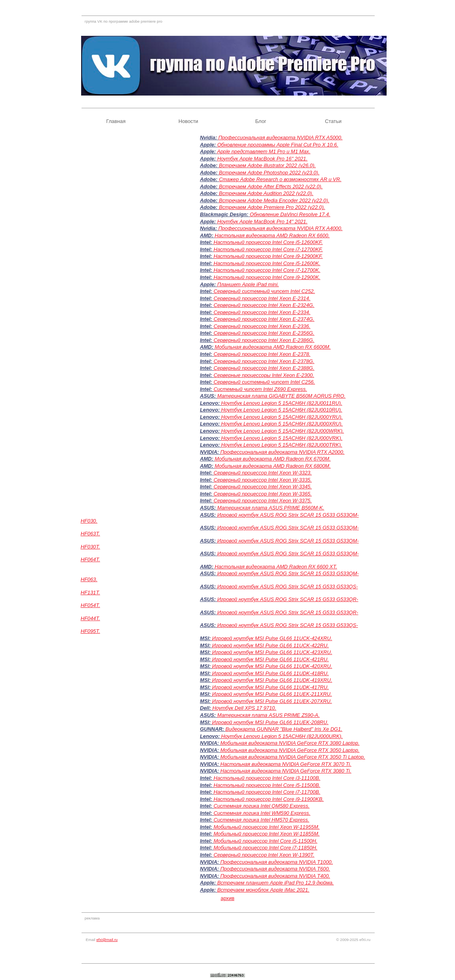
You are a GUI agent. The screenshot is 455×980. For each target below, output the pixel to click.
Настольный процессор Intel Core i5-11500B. (267, 785)
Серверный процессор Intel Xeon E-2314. (262, 298)
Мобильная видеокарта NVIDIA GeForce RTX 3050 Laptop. (290, 750)
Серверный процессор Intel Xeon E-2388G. (264, 368)
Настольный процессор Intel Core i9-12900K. (267, 277)
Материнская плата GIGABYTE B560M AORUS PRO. (281, 396)
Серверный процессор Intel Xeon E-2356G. (264, 333)
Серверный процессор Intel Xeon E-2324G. (264, 305)
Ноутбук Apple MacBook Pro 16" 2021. (262, 159)
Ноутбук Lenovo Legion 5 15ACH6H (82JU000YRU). (282, 417)
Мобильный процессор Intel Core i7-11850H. (265, 848)
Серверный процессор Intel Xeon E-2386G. (264, 340)
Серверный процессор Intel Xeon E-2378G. (264, 361)
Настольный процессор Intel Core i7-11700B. (267, 792)
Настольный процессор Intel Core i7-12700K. (267, 270)
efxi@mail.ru (107, 940)
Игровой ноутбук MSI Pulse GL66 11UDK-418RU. (270, 673)
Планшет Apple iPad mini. (248, 284)
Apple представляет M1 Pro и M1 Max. (264, 151)
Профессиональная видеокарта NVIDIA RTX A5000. (280, 138)
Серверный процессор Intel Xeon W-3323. (263, 473)
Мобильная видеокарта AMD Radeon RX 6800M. (273, 466)
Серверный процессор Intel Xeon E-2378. (262, 354)
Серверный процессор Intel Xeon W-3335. (263, 480)
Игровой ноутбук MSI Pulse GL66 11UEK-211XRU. (272, 694)
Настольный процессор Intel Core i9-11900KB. (269, 799)
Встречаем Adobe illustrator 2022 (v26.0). (267, 165)
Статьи (333, 121)
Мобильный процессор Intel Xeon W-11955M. (267, 827)
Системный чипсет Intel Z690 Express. (260, 389)
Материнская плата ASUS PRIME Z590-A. (268, 715)
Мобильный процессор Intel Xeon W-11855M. (267, 834)
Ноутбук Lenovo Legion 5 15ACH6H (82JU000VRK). (282, 438)
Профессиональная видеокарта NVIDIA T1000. (277, 862)
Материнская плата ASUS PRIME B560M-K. (271, 508)
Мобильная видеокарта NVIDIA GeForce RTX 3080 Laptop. (290, 743)
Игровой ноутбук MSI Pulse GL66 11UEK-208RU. (270, 722)
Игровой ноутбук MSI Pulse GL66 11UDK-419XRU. (272, 680)
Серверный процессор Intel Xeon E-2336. (262, 326)
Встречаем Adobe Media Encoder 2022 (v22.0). (274, 200)
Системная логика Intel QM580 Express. (262, 806)
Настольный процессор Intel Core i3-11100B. (267, 778)
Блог (261, 121)
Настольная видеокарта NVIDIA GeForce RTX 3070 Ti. (286, 764)
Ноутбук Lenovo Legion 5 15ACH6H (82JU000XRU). (282, 424)
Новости (189, 121)
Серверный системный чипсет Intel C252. (264, 291)
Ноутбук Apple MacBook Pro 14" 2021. (262, 222)
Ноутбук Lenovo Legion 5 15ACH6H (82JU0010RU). (282, 410)
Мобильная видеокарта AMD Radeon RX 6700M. (273, 459)
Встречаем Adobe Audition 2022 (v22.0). (266, 193)
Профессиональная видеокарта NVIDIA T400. (275, 876)
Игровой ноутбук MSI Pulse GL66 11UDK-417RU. (270, 687)
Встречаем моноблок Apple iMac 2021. (263, 890)
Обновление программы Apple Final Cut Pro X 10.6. (278, 145)
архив (227, 898)
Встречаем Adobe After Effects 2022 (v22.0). (271, 186)
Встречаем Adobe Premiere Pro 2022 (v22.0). (272, 207)
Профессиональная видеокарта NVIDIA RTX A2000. (282, 452)
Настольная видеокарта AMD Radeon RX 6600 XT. (276, 567)
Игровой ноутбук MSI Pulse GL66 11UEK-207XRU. (272, 701)
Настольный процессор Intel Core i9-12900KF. (268, 256)
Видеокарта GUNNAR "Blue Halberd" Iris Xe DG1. (284, 729)
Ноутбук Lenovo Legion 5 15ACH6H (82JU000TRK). (282, 445)
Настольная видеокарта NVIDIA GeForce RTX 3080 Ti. (286, 771)
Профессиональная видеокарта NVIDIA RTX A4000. (280, 228)
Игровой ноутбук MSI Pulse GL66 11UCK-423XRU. (272, 652)
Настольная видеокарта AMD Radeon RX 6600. (272, 235)
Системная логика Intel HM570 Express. (262, 820)
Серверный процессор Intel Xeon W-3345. (263, 487)
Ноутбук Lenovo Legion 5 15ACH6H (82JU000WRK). (282, 431)
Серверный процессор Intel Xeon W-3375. (263, 501)
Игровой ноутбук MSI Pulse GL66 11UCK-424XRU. (272, 638)
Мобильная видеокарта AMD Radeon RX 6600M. (273, 347)
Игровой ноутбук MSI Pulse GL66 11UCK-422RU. (270, 645)
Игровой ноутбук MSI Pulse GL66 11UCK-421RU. (270, 659)
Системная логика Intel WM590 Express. (262, 813)
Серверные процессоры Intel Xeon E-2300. (264, 375)
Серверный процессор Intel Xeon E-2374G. (264, 319)
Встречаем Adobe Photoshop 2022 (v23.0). (269, 173)
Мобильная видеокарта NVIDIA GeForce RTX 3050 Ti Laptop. (293, 757)
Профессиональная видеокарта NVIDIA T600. (275, 869)
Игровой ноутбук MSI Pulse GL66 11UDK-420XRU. (272, 666)
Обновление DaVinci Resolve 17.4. (290, 214)
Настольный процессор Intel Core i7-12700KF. (268, 249)
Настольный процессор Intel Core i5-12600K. (267, 263)
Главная (116, 121)
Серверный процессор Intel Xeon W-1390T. (264, 855)
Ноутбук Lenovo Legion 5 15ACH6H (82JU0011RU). (282, 403)
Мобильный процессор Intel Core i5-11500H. (265, 841)
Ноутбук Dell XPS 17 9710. (244, 708)
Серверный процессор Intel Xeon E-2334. (262, 312)
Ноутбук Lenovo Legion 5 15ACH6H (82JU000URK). (282, 736)
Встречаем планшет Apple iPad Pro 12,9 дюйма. (275, 883)
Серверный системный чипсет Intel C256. (264, 382)
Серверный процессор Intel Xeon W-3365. (263, 494)
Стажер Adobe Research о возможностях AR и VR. (280, 179)
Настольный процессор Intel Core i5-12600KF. (268, 242)
